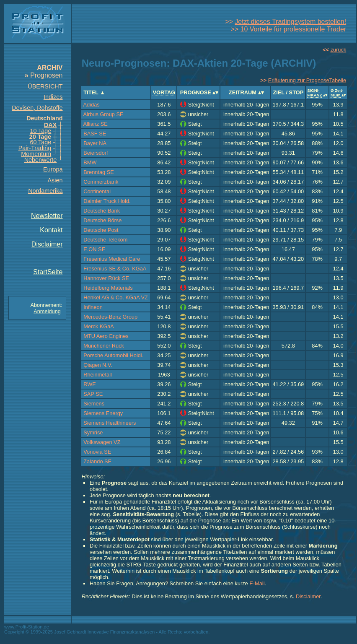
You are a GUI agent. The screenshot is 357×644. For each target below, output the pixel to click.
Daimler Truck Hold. (107, 201)
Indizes (53, 97)
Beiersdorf (96, 153)
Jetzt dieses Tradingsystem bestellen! (290, 22)
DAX (50, 125)
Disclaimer (47, 244)
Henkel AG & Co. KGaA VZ (116, 297)
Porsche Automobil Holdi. (113, 355)
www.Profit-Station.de (27, 627)
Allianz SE (96, 124)
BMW (90, 162)
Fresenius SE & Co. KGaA (115, 269)
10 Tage (40, 131)
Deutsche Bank (102, 211)
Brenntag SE (99, 172)
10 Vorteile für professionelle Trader (294, 29)
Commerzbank (101, 182)
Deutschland (44, 118)
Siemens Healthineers (110, 423)
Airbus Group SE (103, 114)
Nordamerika (45, 191)
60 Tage (40, 142)
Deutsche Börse (102, 220)
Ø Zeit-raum (337, 93)
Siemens (94, 404)
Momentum (36, 154)
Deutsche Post (101, 230)
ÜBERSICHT (45, 86)
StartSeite (48, 272)
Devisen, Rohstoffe (37, 108)
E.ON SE (94, 249)
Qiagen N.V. (98, 365)
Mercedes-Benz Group (110, 317)
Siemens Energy (103, 413)
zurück (338, 50)
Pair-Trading (35, 148)
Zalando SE (97, 461)
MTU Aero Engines (106, 336)
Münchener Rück (104, 346)
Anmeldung (47, 311)
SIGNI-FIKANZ (314, 93)
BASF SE (95, 134)
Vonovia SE (97, 452)
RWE (90, 384)
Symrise (93, 432)
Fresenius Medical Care (112, 259)
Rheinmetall (98, 375)
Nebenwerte (41, 160)
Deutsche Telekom (105, 240)
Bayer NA (95, 143)
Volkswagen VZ (102, 442)
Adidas (92, 105)
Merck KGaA (98, 326)
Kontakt (51, 230)
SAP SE (93, 394)
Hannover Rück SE (106, 278)
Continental (97, 191)
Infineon (93, 307)
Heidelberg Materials (108, 288)
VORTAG (164, 92)
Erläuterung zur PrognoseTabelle (307, 80)
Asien (55, 180)
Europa (53, 169)
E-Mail (257, 583)
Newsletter (47, 216)
